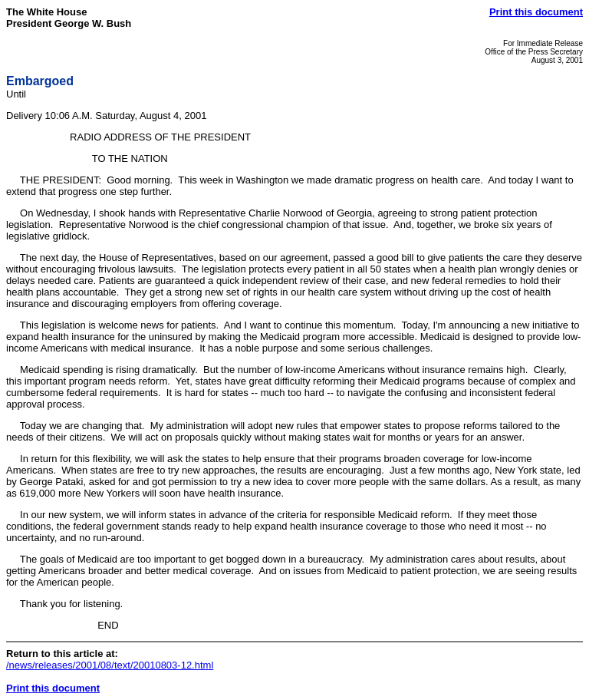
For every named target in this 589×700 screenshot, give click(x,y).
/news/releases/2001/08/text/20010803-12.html (110, 665)
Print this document (536, 12)
